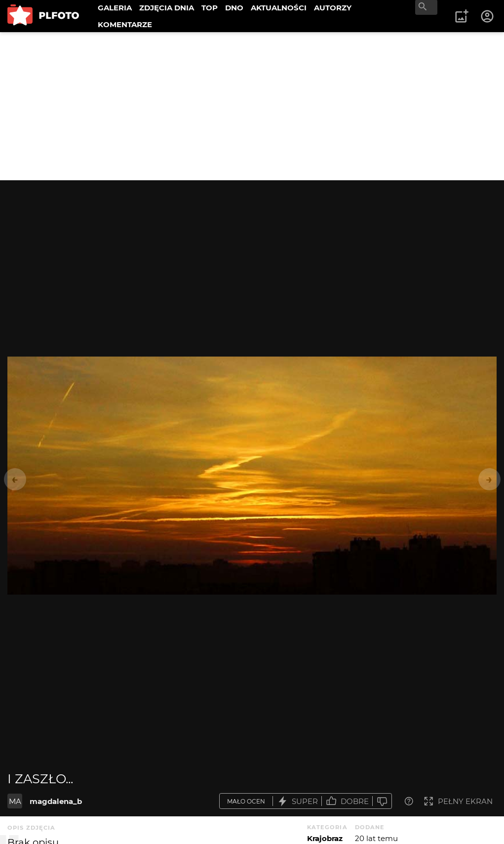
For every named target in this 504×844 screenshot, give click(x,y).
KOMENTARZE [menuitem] (125, 24)
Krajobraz (325, 838)
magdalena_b (56, 801)
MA (15, 801)
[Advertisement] (252, 106)
